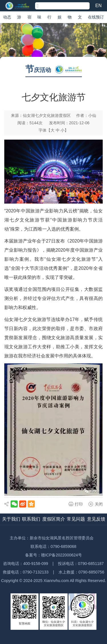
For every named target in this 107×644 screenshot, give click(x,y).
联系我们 (31, 519)
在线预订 (96, 17)
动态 (7, 17)
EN (98, 6)
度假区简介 (54, 519)
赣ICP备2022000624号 (61, 555)
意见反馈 (96, 519)
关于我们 (11, 519)
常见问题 (76, 519)
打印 (79, 504)
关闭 (99, 504)
